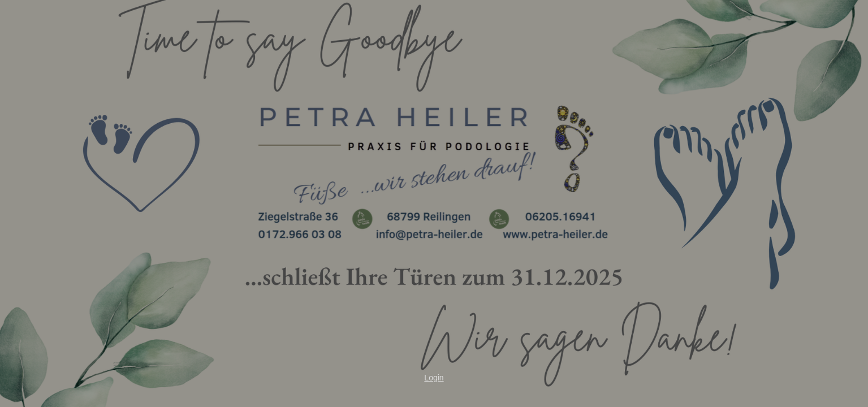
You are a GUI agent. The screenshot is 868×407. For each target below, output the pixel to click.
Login (434, 378)
